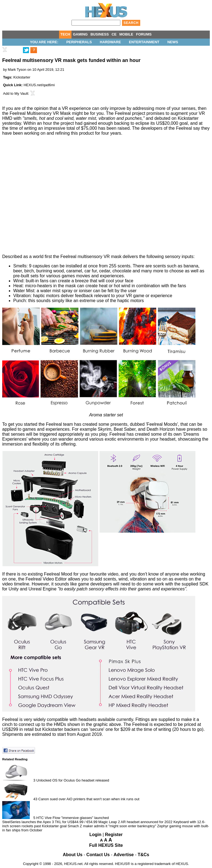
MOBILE (126, 34)
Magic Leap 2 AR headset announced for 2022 (135, 822)
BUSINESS (100, 34)
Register (114, 835)
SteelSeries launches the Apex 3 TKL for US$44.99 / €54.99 (50, 822)
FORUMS (144, 34)
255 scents (120, 266)
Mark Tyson (17, 70)
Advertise (124, 855)
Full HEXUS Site (106, 845)
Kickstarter (22, 77)
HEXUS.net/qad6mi (39, 85)
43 (35, 799)
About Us (73, 855)
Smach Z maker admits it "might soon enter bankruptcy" (112, 826)
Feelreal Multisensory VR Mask (40, 113)
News (173, 42)
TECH (65, 34)
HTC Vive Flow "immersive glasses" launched (73, 818)
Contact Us (98, 855)
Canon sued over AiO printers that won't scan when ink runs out (89, 799)
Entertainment (144, 42)
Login (96, 835)
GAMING (80, 34)
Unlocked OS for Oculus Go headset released (73, 780)
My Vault (21, 93)
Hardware (111, 42)
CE (114, 34)
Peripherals (79, 42)
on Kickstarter (185, 118)
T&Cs (144, 855)
